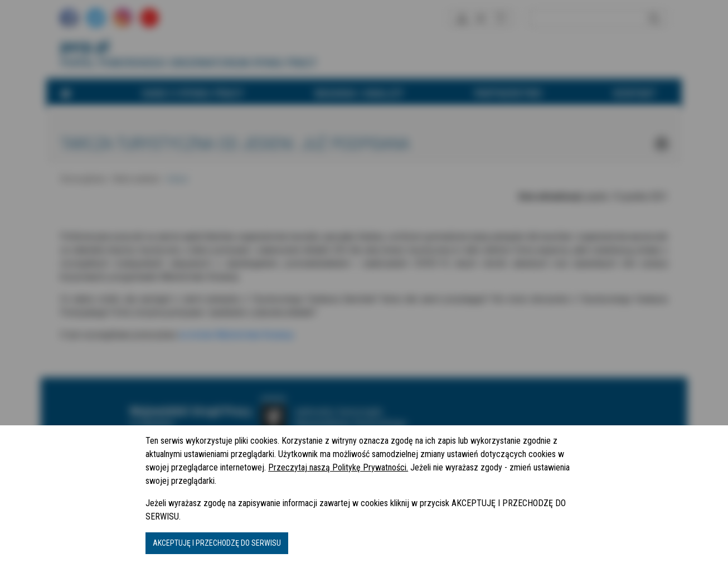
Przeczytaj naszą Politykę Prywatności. (338, 467)
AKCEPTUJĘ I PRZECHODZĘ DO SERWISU (217, 543)
